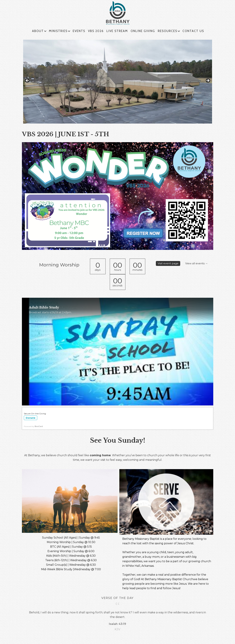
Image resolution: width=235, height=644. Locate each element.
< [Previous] (27, 81)
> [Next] (208, 81)
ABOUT (38, 31)
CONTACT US (193, 31)
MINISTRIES (58, 31)
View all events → (170, 268)
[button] (45, 31)
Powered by (33, 426)
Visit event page (169, 263)
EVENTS (79, 31)
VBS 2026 (96, 31)
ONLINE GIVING (143, 31)
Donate (31, 418)
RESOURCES (168, 31)
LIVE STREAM (117, 31)
